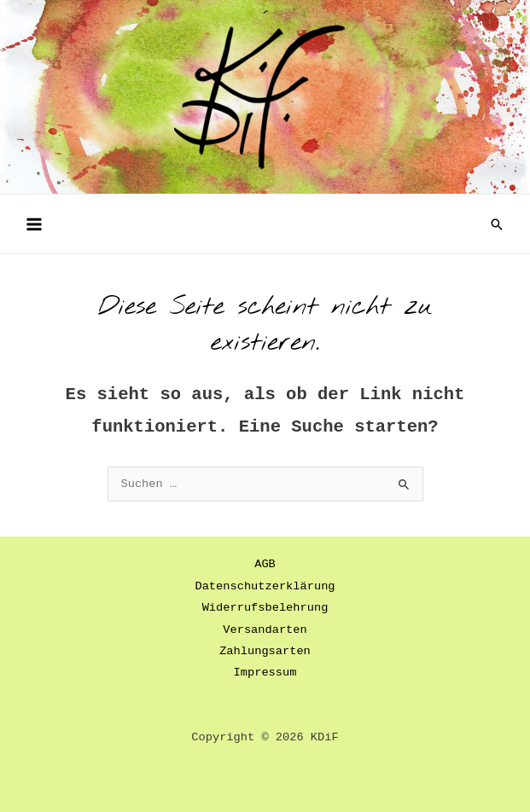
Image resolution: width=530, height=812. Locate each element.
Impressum (265, 673)
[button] (497, 224)
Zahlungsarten (265, 651)
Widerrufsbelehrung (265, 608)
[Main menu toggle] (34, 224)
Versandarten (265, 630)
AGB (265, 564)
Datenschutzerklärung (265, 586)
